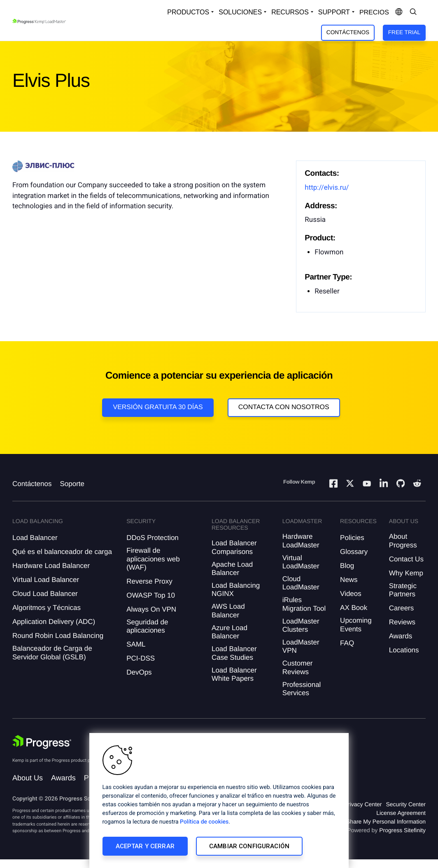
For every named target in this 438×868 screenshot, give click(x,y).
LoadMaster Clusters (301, 625)
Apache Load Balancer (232, 569)
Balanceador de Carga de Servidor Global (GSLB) (52, 653)
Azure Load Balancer (229, 632)
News (349, 580)
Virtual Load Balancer (46, 580)
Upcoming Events (356, 625)
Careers (401, 608)
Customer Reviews (298, 667)
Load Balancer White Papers (234, 674)
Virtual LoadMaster (301, 562)
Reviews (402, 622)
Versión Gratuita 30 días (158, 407)
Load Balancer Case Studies (234, 653)
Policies (352, 538)
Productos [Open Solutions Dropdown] (188, 12)
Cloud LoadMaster (301, 583)
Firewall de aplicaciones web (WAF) (153, 559)
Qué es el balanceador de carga (62, 552)
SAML (136, 644)
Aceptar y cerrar (145, 846)
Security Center (406, 804)
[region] (219, 801)
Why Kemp (406, 573)
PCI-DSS (141, 658)
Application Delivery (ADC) (54, 622)
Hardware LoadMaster (301, 541)
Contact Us (406, 559)
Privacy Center (363, 804)
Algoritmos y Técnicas (47, 608)
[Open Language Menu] (399, 12)
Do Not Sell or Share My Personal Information (367, 821)
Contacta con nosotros (284, 407)
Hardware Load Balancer (51, 566)
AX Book (354, 608)
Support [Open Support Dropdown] (334, 12)
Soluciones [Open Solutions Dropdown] (240, 12)
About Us (28, 778)
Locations (404, 650)
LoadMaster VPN (301, 646)
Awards (401, 636)
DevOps (139, 672)
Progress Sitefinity (402, 830)
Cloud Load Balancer (45, 594)
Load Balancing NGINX (236, 590)
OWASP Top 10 (151, 595)
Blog (347, 566)
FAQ (347, 643)
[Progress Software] (42, 742)
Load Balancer (35, 538)
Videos (351, 594)
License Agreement (401, 813)
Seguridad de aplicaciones (147, 626)
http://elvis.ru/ (327, 188)
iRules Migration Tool (304, 604)
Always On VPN (151, 609)
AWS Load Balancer (228, 611)
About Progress (403, 541)
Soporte (72, 484)
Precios (374, 13)
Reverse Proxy (149, 581)
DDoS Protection (153, 538)
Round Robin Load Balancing (58, 636)
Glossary (354, 552)
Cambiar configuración (249, 846)
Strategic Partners (403, 590)
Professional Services (302, 689)
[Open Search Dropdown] (413, 12)
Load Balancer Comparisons (234, 547)
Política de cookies (204, 822)
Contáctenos (348, 32)
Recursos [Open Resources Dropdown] (290, 12)
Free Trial (404, 32)
